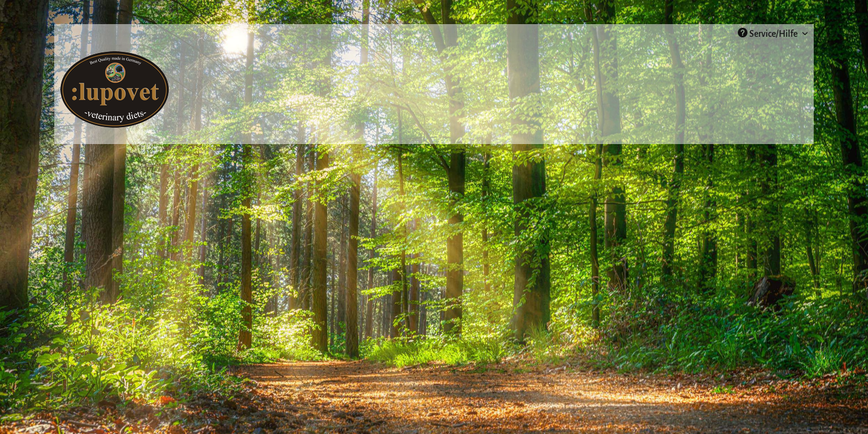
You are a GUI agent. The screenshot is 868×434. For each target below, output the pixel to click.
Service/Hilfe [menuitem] (769, 33)
